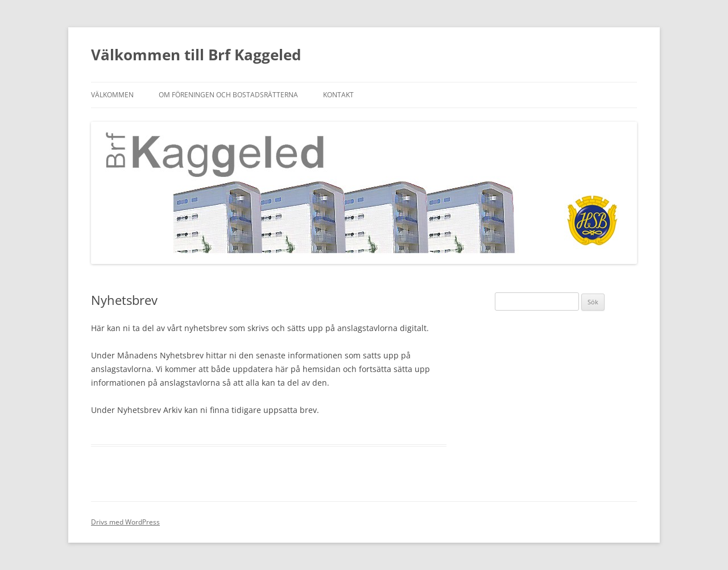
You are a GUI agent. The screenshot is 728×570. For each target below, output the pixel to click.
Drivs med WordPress (125, 522)
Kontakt (338, 95)
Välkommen (112, 95)
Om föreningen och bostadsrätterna (228, 95)
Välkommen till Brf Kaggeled (196, 55)
